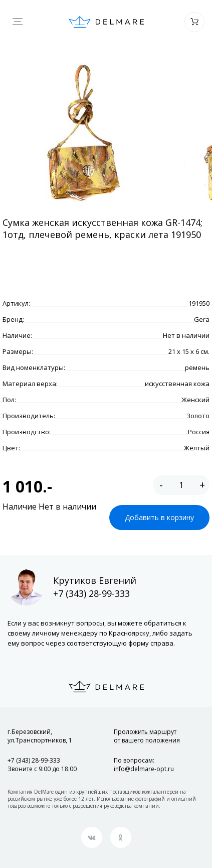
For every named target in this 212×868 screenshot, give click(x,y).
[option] (82, 133)
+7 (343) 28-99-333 (91, 593)
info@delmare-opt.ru (144, 769)
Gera (202, 319)
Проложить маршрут (147, 736)
